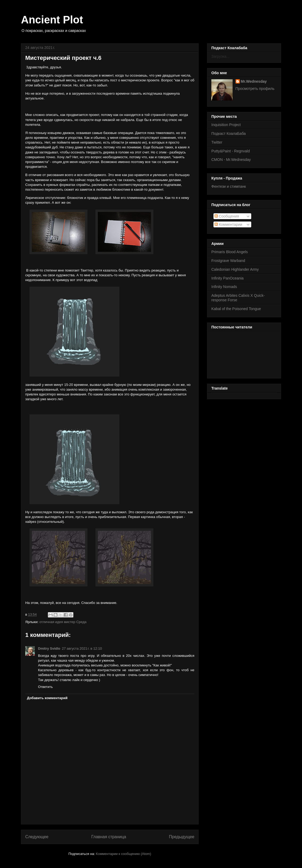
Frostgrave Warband (228, 261)
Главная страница (109, 837)
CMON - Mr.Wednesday (231, 160)
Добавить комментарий (47, 698)
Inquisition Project (226, 125)
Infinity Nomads (224, 287)
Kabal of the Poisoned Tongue (236, 309)
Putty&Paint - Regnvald (231, 151)
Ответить (45, 687)
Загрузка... (220, 56)
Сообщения (227, 216)
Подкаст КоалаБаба (228, 133)
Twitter (217, 142)
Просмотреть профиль (255, 89)
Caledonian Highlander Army (235, 269)
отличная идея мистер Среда (63, 622)
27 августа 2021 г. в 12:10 (82, 648)
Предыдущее (182, 837)
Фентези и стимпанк (229, 186)
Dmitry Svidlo (49, 648)
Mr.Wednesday (254, 81)
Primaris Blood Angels (230, 252)
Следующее (37, 837)
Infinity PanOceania (227, 278)
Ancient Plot (52, 20)
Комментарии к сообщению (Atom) (124, 854)
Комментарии (228, 224)
